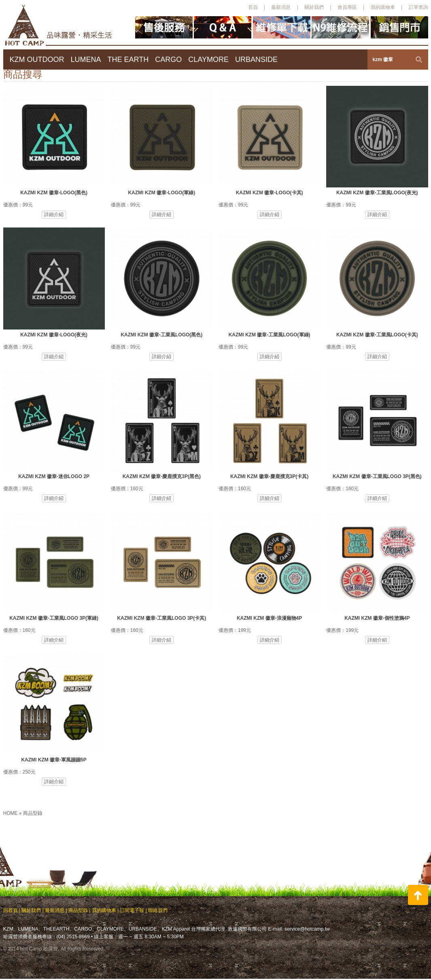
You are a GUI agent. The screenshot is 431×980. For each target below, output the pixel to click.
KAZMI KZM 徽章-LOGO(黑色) (54, 193)
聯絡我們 (158, 910)
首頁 (253, 7)
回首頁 (11, 910)
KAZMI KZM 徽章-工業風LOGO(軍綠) (270, 335)
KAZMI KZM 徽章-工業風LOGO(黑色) (161, 335)
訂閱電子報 (132, 910)
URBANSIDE (256, 60)
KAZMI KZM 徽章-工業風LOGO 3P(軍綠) (54, 618)
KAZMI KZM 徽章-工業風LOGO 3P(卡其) (161, 618)
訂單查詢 (418, 7)
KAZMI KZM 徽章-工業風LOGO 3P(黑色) (377, 476)
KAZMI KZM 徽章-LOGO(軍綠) (161, 193)
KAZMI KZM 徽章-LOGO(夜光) (54, 335)
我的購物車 (383, 7)
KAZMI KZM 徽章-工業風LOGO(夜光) (377, 193)
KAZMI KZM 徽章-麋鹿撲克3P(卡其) (269, 476)
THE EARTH (128, 60)
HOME (11, 813)
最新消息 (281, 7)
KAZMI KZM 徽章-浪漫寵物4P (269, 618)
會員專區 (347, 7)
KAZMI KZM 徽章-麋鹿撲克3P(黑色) (162, 476)
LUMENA (86, 60)
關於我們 (314, 7)
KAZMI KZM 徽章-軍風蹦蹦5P (54, 760)
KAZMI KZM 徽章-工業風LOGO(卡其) (377, 335)
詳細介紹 (54, 215)
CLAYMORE (208, 60)
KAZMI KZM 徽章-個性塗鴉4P (377, 618)
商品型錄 (33, 813)
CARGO (168, 60)
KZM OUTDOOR (37, 60)
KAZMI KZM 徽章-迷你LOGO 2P (54, 476)
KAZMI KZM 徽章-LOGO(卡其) (270, 193)
